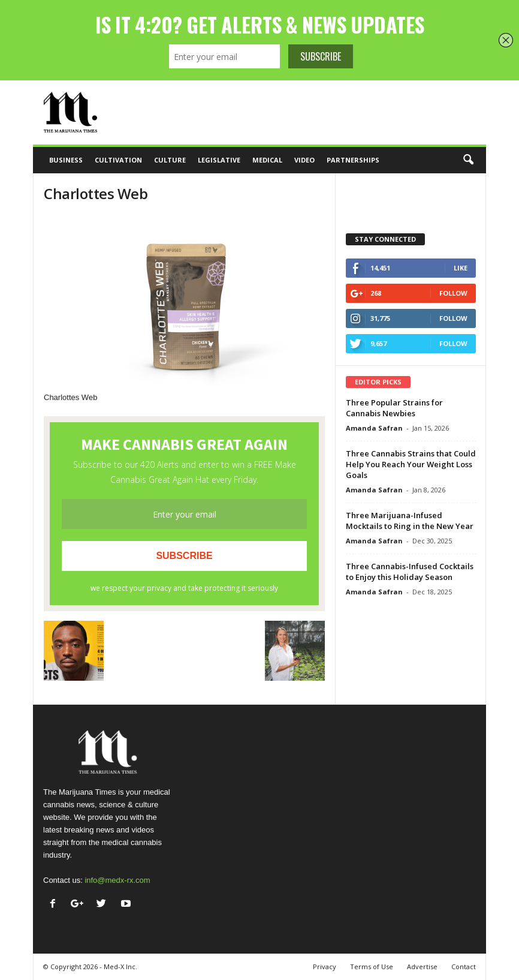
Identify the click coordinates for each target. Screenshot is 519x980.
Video (304, 160)
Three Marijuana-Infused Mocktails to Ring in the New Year (410, 521)
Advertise (422, 967)
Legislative (219, 160)
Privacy (325, 967)
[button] (468, 160)
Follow (453, 293)
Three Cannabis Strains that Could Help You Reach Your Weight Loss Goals (411, 464)
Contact (464, 967)
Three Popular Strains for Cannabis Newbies (394, 408)
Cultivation (118, 160)
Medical (267, 160)
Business (66, 160)
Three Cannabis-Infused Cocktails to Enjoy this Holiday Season (410, 572)
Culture (170, 160)
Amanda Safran (374, 428)
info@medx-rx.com (117, 880)
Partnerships (353, 160)
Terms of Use (372, 967)
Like (461, 268)
